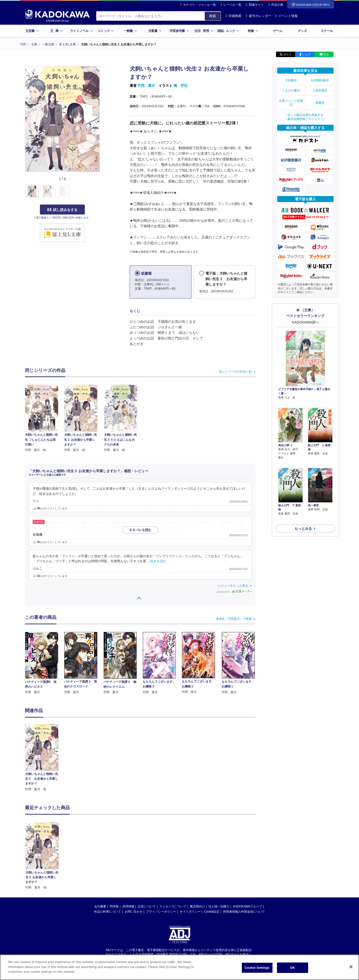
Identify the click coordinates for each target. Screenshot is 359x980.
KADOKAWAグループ (248, 906)
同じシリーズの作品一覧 (235, 372)
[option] (45, 758)
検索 (213, 16)
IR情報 (114, 906)
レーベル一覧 (232, 5)
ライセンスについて (173, 906)
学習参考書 (179, 31)
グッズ (302, 31)
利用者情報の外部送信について (244, 912)
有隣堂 (320, 103)
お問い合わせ (134, 912)
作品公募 (277, 5)
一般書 (131, 31)
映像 (253, 31)
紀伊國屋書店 (320, 80)
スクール (327, 31)
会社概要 (100, 906)
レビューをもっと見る (233, 586)
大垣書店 (291, 80)
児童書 (155, 31)
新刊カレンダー (258, 16)
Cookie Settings (257, 968)
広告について (147, 906)
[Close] (351, 967)
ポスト (288, 54)
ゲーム (278, 31)
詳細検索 (233, 16)
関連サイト (256, 5)
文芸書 (32, 31)
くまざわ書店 (291, 91)
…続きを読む (173, 528)
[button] (103, 191)
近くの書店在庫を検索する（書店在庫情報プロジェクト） (305, 117)
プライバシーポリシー (161, 912)
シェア (307, 54)
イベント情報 (286, 16)
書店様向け (197, 906)
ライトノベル (82, 31)
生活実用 (204, 31)
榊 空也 (180, 86)
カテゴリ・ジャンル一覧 (199, 5)
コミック (106, 31)
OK (293, 968)
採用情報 (128, 906)
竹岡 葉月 (146, 86)
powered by (234, 592)
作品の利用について (107, 912)
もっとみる (303, 515)
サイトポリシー (190, 912)
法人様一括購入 (219, 906)
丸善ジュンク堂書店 (291, 103)
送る (326, 54)
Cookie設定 (212, 912)
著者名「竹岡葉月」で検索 (234, 619)
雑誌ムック (228, 31)
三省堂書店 (320, 91)
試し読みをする (62, 210)
